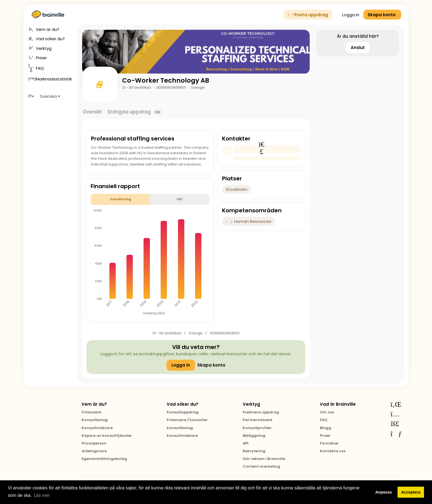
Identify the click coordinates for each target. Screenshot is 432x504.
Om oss (327, 412)
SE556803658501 (171, 87)
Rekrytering (254, 451)
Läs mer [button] (42, 495)
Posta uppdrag (308, 15)
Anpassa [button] (384, 492)
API (246, 443)
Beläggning (254, 436)
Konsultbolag (95, 420)
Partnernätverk (258, 420)
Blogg (326, 428)
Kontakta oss (333, 451)
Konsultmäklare (97, 428)
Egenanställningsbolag (104, 459)
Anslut (358, 48)
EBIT (180, 199)
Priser (325, 436)
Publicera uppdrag (261, 412)
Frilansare (91, 412)
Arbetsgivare (94, 451)
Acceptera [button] (411, 492)
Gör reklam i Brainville (264, 459)
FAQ (324, 420)
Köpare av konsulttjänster (107, 436)
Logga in (348, 15)
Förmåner (329, 443)
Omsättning (120, 199)
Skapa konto (211, 365)
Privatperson (94, 443)
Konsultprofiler (257, 428)
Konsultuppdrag (183, 412)
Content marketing (261, 466)
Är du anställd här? (358, 36)
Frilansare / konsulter (187, 420)
